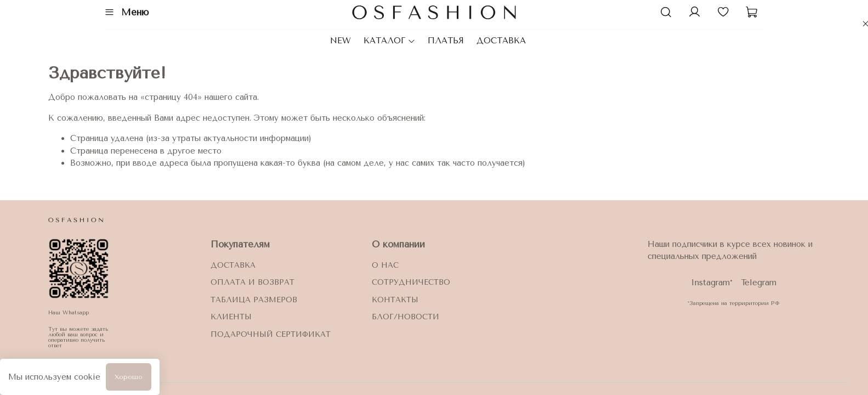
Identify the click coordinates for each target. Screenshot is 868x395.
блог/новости (405, 317)
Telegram (759, 283)
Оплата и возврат (253, 282)
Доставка (233, 265)
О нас (385, 265)
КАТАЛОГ (390, 41)
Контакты (395, 300)
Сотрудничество (411, 282)
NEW (341, 41)
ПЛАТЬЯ (446, 41)
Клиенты (231, 317)
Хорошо (129, 377)
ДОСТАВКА (501, 41)
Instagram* (712, 283)
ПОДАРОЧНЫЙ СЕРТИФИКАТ (271, 334)
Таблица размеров (254, 300)
